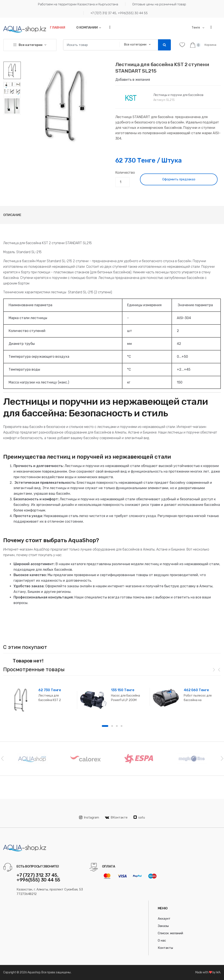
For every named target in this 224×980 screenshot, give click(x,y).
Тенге (196, 28)
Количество (125, 173)
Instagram (89, 817)
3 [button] (117, 726)
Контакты (165, 948)
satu (139, 817)
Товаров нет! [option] (28, 661)
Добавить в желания (133, 80)
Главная (58, 27)
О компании (87, 27)
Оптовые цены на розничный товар (159, 4)
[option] (65, 106)
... (108, 27)
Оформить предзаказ (179, 179)
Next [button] (222, 758)
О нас (162, 940)
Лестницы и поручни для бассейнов (178, 95)
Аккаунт (164, 919)
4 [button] (122, 726)
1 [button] (105, 726)
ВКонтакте (116, 817)
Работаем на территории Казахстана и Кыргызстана (78, 4)
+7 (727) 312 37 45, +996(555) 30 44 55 (119, 13)
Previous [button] (2, 758)
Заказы (163, 926)
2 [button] (112, 726)
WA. (218, 972)
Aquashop (34, 972)
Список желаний (170, 933)
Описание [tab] (12, 215)
